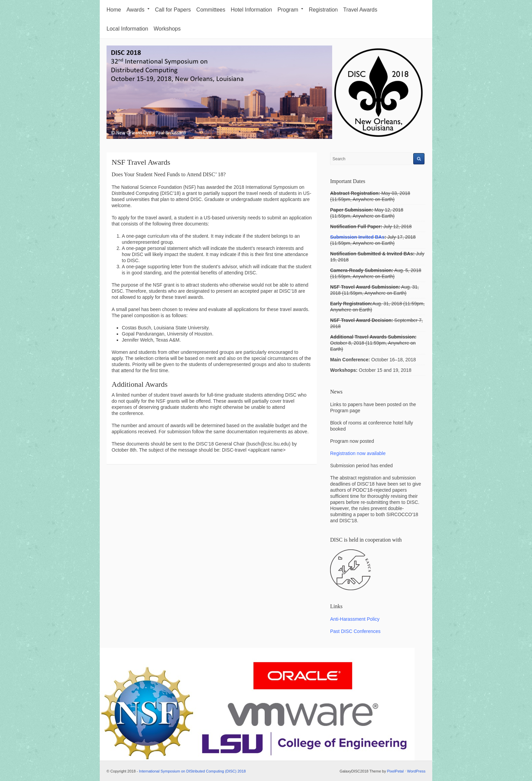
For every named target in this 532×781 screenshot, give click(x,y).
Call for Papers (173, 10)
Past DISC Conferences (355, 631)
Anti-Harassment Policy (355, 619)
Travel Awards (360, 10)
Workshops (167, 29)
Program (290, 10)
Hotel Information (251, 10)
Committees (211, 10)
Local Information (127, 29)
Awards (138, 10)
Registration (323, 10)
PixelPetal (395, 771)
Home (114, 10)
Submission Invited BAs (357, 237)
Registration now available (358, 453)
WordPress (416, 771)
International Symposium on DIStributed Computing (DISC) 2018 (193, 771)
